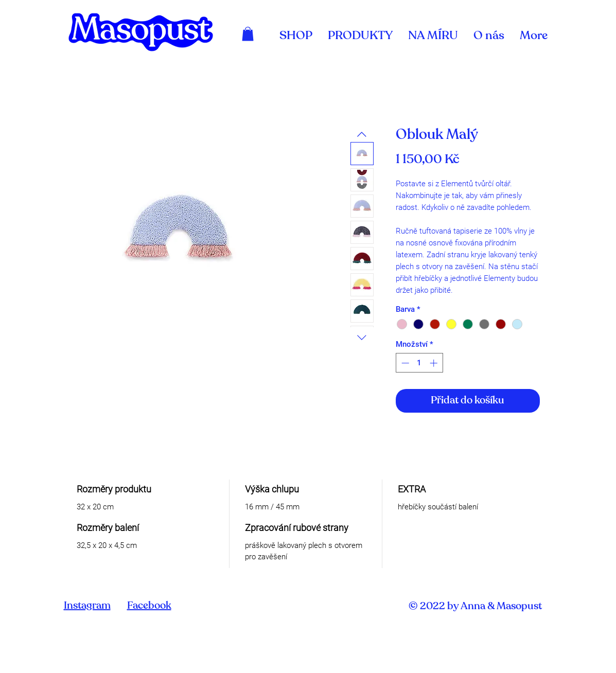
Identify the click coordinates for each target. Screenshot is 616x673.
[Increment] (435, 363)
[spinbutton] (419, 363)
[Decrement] (404, 363)
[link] (248, 34)
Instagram (87, 606)
